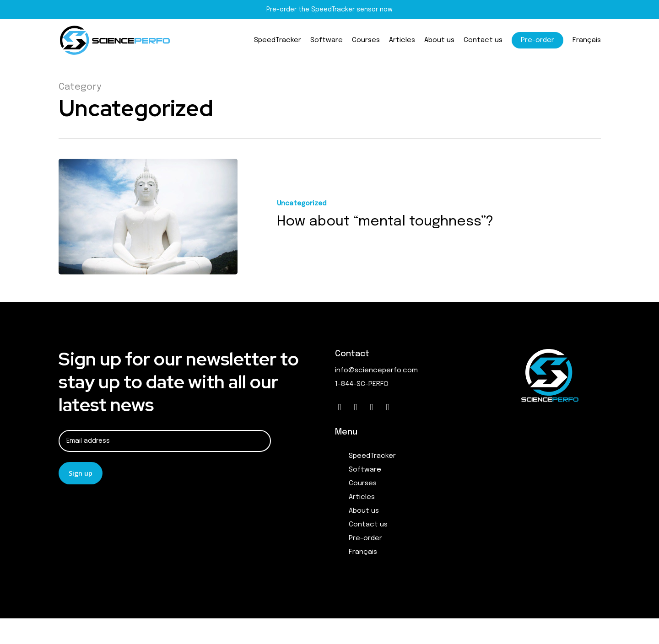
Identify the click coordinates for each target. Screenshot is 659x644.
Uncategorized (302, 204)
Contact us (368, 525)
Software (365, 470)
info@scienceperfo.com (376, 370)
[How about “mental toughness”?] (148, 217)
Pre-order (365, 538)
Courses (363, 483)
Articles (362, 497)
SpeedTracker (372, 456)
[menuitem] (587, 42)
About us (364, 511)
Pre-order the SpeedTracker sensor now (329, 10)
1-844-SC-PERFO (362, 384)
